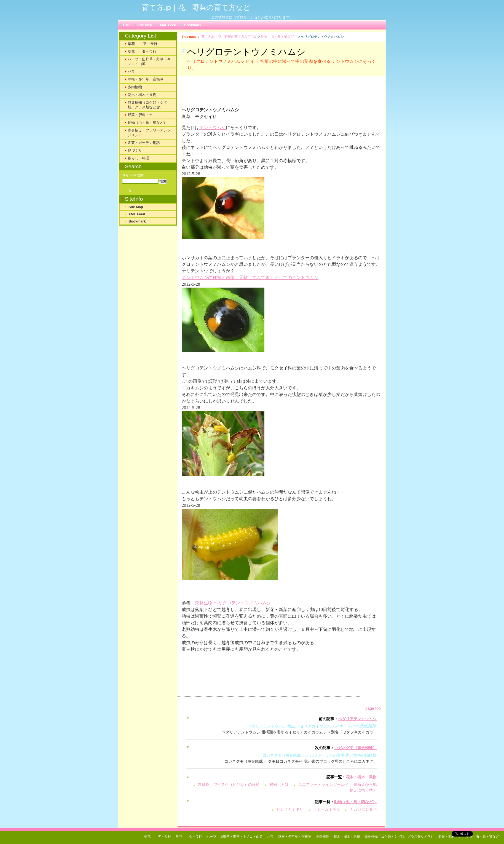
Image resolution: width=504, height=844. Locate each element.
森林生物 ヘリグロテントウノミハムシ (233, 603)
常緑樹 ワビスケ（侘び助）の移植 (229, 784)
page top (373, 708)
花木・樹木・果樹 (361, 777)
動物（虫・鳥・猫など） (279, 37)
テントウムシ (213, 128)
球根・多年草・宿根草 (146, 79)
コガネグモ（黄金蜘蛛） (355, 748)
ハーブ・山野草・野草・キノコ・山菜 (149, 61)
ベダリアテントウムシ (357, 719)
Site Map (145, 25)
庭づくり (135, 150)
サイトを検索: (133, 175)
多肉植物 (135, 87)
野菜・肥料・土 (140, 115)
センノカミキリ (290, 809)
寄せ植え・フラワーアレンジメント (149, 133)
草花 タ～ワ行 (142, 51)
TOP (126, 25)
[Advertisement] (250, 94)
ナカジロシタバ (363, 809)
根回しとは (279, 784)
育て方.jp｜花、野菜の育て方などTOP (229, 37)
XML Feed (168, 25)
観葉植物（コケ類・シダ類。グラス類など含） (147, 105)
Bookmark (193, 25)
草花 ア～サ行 (143, 44)
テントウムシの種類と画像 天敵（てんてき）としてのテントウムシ (250, 278)
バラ (131, 72)
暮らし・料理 (138, 158)
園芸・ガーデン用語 (144, 143)
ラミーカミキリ (326, 809)
